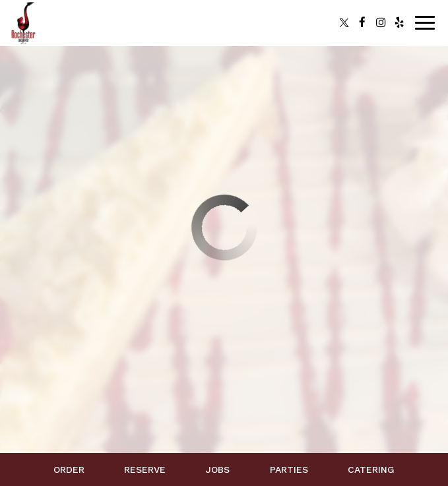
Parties (289, 470)
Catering (371, 470)
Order (69, 470)
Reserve (145, 470)
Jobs (218, 470)
